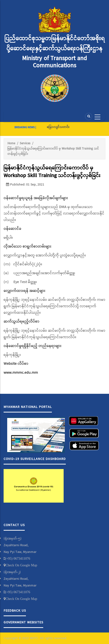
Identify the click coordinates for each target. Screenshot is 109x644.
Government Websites (23, 622)
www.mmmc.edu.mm (21, 373)
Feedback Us (15, 611)
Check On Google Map (21, 565)
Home (11, 143)
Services (25, 143)
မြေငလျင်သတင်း (58, 127)
